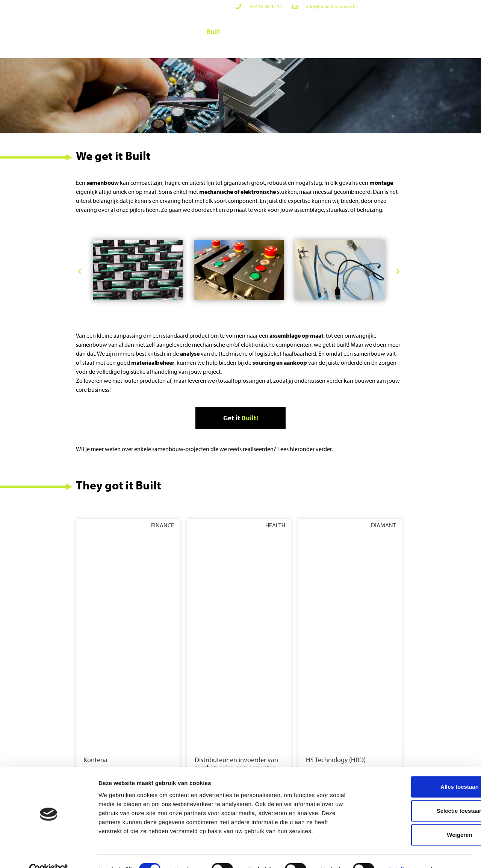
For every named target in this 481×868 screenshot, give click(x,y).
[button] (80, 273)
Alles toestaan (418, 771)
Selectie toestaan (418, 795)
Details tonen (406, 853)
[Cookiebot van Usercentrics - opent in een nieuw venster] (49, 853)
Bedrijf (385, 47)
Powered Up (173, 32)
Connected (123, 32)
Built (213, 32)
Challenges (252, 32)
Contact (462, 47)
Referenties (423, 47)
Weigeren (418, 819)
